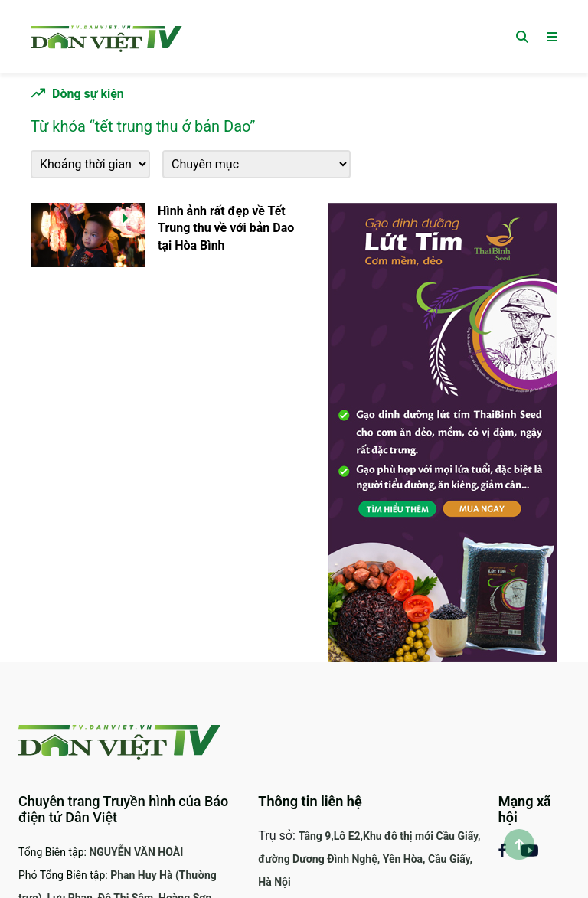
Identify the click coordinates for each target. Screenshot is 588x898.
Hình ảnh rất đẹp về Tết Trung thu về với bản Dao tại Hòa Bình (226, 228)
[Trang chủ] (106, 36)
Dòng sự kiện (88, 94)
